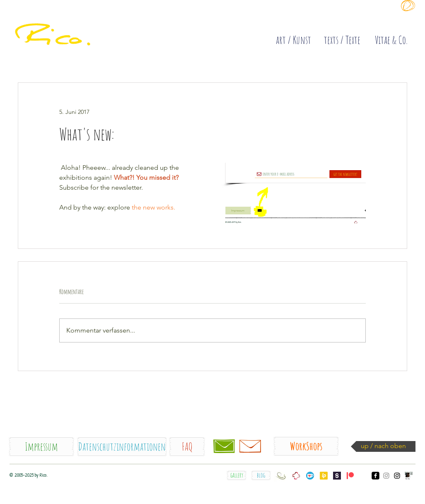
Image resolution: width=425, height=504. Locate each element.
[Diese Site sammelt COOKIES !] (307, 18)
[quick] (76, 25)
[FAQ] (187, 447)
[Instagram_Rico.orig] (397, 476)
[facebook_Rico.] (375, 476)
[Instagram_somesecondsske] (386, 476)
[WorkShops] (306, 446)
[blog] (261, 475)
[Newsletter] (250, 446)
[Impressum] (41, 447)
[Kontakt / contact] (224, 446)
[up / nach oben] (383, 446)
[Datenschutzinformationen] (122, 447)
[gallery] (237, 475)
